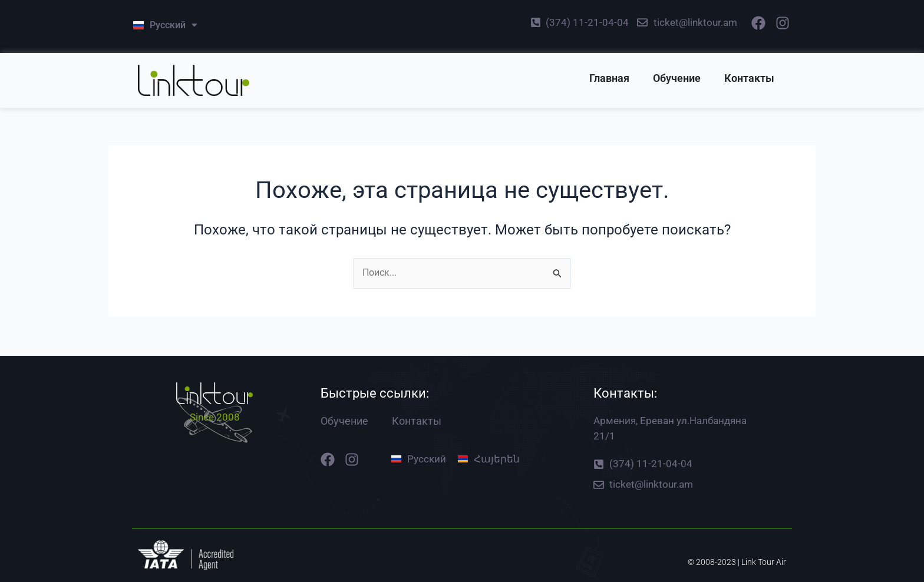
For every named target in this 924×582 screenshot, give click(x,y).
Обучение (677, 78)
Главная (609, 78)
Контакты (749, 78)
